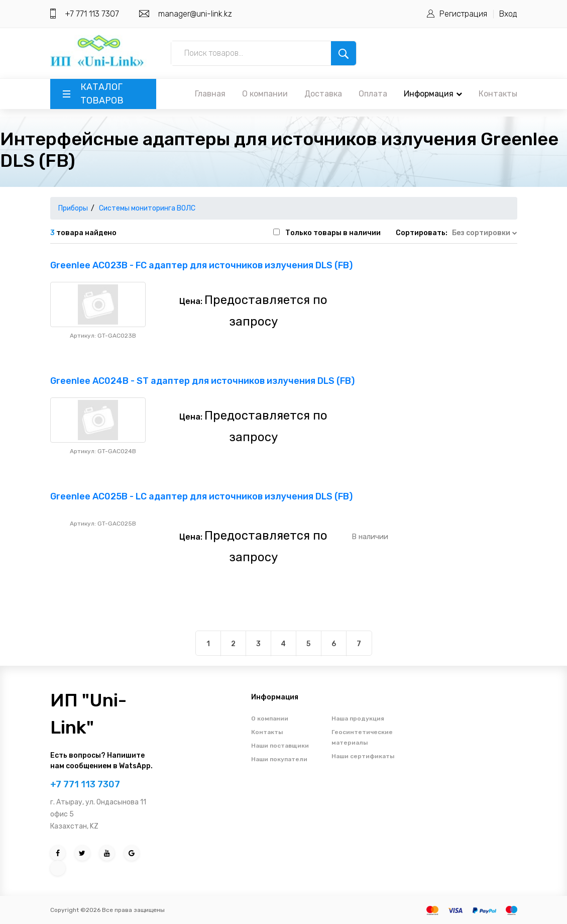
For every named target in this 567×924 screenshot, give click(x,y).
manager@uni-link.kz (195, 14)
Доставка (323, 94)
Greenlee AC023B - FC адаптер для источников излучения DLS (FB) (201, 265)
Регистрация (463, 14)
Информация (433, 94)
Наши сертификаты (363, 756)
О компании (265, 94)
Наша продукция (358, 718)
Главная (210, 94)
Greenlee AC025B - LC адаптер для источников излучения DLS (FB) (201, 496)
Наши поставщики (280, 746)
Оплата (373, 94)
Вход (508, 14)
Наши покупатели (279, 759)
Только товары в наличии (333, 233)
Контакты (498, 94)
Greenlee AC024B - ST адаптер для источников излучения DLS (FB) (202, 381)
